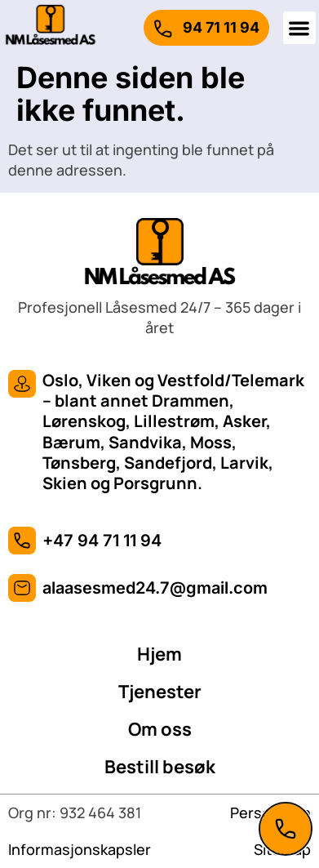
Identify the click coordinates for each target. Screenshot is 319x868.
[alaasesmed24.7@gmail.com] (22, 588)
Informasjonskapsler (80, 849)
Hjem (159, 654)
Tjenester (160, 692)
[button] (300, 28)
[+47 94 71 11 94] (22, 541)
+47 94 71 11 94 (102, 541)
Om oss (160, 729)
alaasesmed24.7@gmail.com (155, 588)
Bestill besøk (160, 767)
